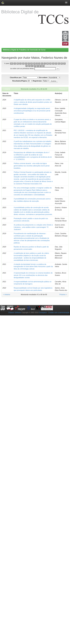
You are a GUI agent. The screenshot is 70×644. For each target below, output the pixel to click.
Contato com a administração (59, 313)
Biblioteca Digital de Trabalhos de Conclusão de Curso (24, 50)
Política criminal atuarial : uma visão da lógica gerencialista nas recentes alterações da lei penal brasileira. (31, 166)
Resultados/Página (20, 81)
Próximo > (63, 89)
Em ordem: (44, 78)
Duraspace (43, 313)
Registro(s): (37, 81)
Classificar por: (16, 78)
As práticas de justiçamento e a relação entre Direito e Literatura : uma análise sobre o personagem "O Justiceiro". (33, 227)
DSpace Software (15, 313)
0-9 (12, 64)
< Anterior (7, 89)
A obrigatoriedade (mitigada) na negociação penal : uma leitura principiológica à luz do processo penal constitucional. (32, 111)
